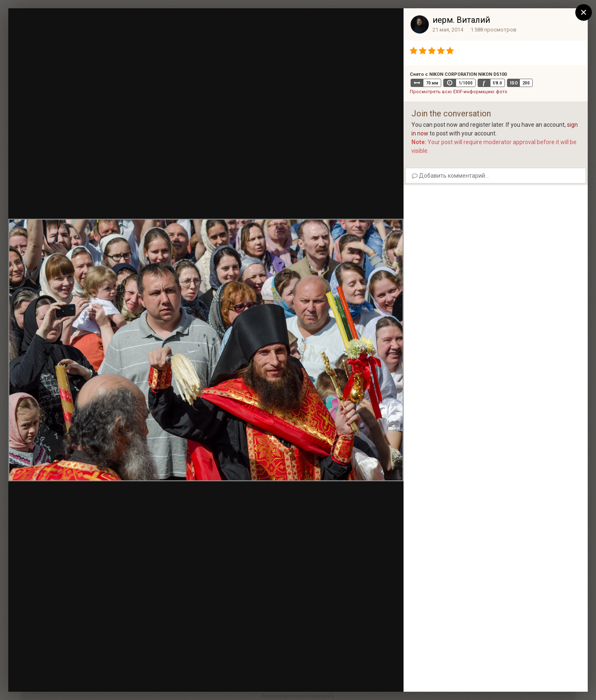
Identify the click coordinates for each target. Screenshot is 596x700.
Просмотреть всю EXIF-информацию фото (459, 92)
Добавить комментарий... (450, 176)
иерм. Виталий (461, 20)
